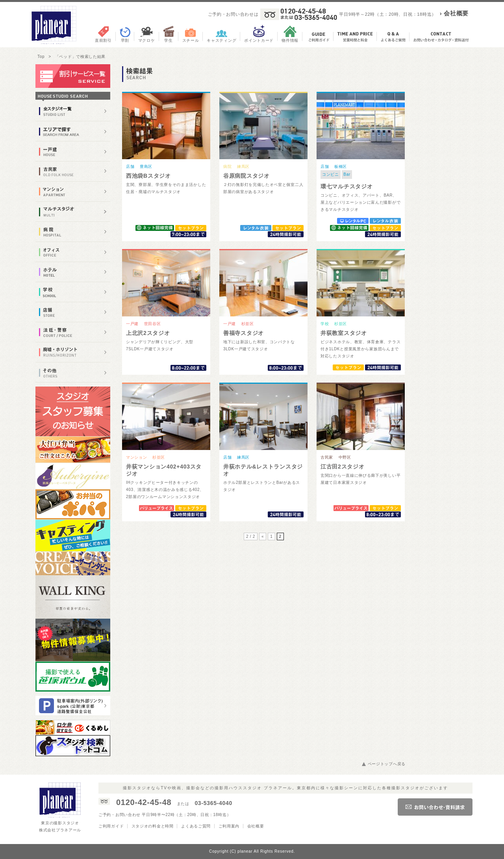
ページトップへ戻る (387, 764)
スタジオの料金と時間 (153, 826)
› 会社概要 (454, 13)
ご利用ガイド (111, 826)
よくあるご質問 (196, 826)
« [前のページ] (263, 536)
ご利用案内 (229, 826)
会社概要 (256, 826)
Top (41, 57)
